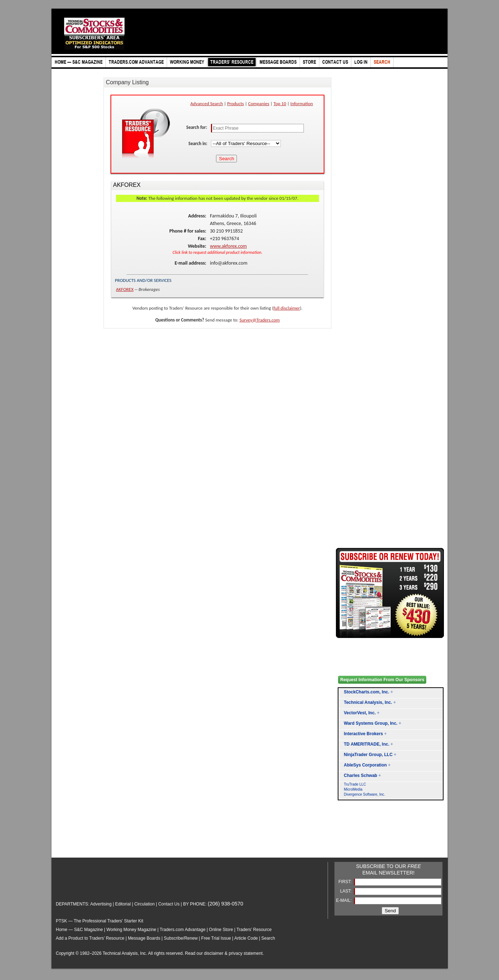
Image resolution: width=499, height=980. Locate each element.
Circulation (145, 904)
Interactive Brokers (363, 734)
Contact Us (169, 904)
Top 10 (280, 104)
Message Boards (144, 938)
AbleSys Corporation (365, 765)
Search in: (198, 143)
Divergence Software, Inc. (365, 794)
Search (268, 938)
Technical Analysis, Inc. (368, 702)
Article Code (246, 938)
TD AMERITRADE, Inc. (367, 744)
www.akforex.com (228, 246)
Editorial (123, 904)
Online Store (221, 930)
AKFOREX (125, 289)
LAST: (347, 891)
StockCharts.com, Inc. (367, 692)
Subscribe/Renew (181, 938)
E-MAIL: (344, 900)
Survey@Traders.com (260, 320)
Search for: (197, 127)
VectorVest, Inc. (360, 713)
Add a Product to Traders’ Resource (90, 938)
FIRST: (346, 882)
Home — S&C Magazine (79, 930)
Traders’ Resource (254, 930)
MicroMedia (353, 789)
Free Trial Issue (216, 938)
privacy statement (246, 953)
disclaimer (214, 953)
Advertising (101, 904)
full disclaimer (287, 308)
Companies (259, 104)
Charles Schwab (361, 776)
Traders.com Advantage (183, 930)
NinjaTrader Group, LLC (368, 755)
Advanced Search (207, 104)
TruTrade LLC (355, 784)
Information (302, 104)
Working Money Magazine (132, 930)
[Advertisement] (365, 837)
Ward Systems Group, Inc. (371, 723)
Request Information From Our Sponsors (382, 680)
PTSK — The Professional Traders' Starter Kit (100, 921)
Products (236, 104)
